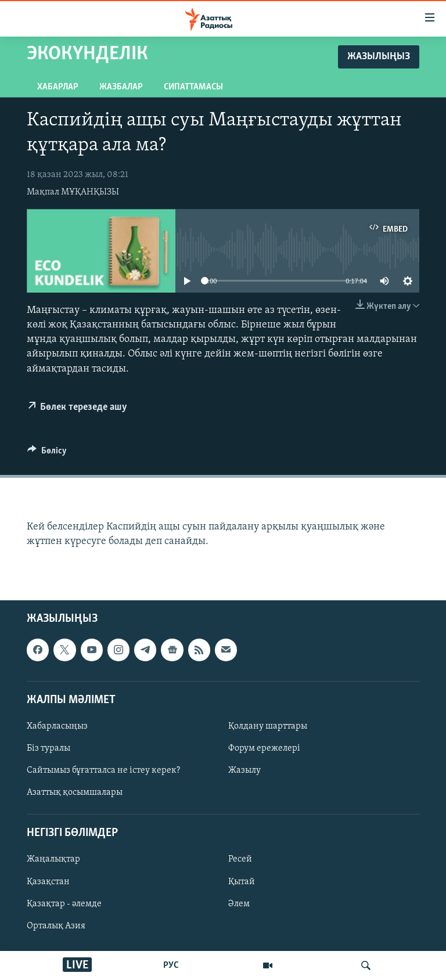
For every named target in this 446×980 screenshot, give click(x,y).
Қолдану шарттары (268, 726)
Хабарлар (58, 87)
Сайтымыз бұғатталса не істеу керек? (103, 770)
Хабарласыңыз (57, 726)
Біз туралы (48, 748)
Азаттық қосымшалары (75, 792)
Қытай (242, 882)
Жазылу (244, 770)
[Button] (47, 453)
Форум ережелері (264, 748)
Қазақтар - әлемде (64, 904)
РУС (171, 965)
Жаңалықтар (53, 860)
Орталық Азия (56, 926)
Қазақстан (48, 882)
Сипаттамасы (193, 87)
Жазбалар (121, 87)
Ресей (240, 860)
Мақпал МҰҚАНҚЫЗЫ (73, 192)
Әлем (239, 904)
